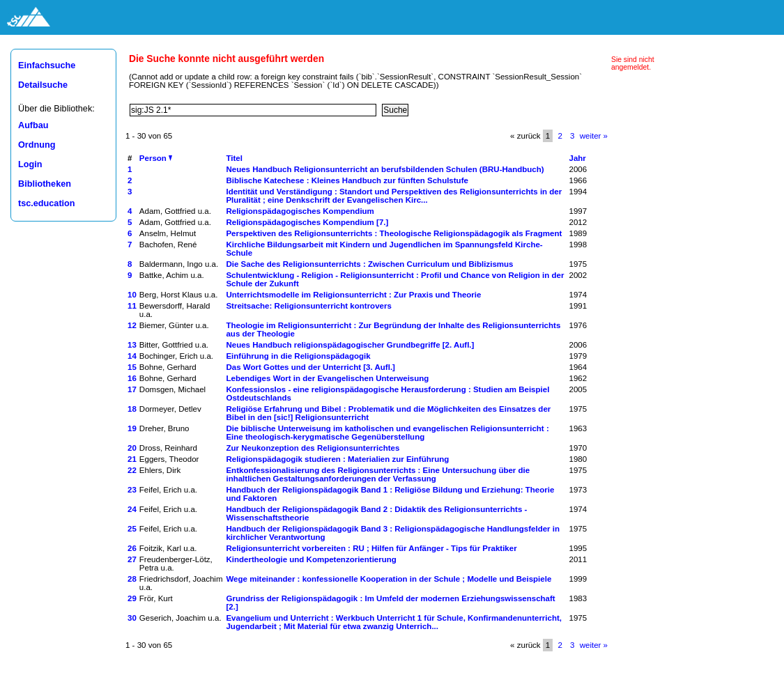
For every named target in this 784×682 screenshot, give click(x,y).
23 (132, 490)
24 (132, 509)
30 (132, 618)
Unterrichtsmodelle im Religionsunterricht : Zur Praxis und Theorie (353, 295)
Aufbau (33, 125)
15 (132, 367)
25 (132, 529)
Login (30, 164)
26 (132, 548)
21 (132, 459)
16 (132, 378)
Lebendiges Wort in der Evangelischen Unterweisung (327, 378)
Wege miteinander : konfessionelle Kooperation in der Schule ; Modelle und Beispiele (389, 579)
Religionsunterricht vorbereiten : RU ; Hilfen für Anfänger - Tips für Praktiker (371, 548)
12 (132, 325)
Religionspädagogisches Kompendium (300, 211)
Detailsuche (43, 85)
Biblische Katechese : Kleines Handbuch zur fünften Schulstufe (347, 180)
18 (132, 409)
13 (132, 345)
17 (132, 389)
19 (132, 428)
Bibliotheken (45, 184)
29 (132, 598)
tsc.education (47, 203)
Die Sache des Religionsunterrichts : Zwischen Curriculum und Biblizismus (369, 264)
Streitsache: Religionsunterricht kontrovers (308, 306)
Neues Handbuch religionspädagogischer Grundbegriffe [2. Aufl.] (350, 345)
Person (156, 158)
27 (132, 559)
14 (132, 356)
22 (132, 470)
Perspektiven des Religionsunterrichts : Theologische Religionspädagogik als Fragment (394, 233)
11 (132, 306)
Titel (234, 158)
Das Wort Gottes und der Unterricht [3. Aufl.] (310, 367)
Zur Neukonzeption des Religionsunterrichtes (313, 448)
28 (132, 579)
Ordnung (37, 145)
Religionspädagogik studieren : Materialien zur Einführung (337, 459)
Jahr (578, 158)
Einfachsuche (47, 65)
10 (132, 295)
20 (132, 448)
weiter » (594, 136)
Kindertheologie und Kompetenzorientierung (311, 559)
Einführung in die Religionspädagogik (298, 356)
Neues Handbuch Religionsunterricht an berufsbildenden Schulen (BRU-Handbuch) (385, 169)
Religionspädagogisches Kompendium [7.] (307, 222)
